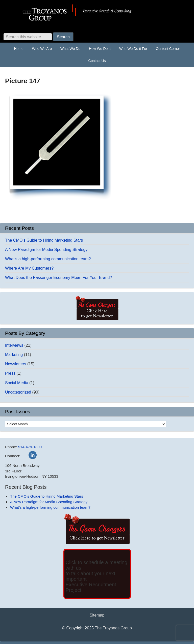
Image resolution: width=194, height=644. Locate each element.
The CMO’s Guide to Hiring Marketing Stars (44, 240)
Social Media (17, 383)
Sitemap (97, 615)
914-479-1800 (30, 447)
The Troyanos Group (97, 13)
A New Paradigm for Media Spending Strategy (46, 250)
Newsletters (16, 364)
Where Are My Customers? (29, 268)
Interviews (14, 345)
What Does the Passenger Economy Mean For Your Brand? (58, 278)
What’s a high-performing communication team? (48, 259)
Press (10, 373)
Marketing (14, 355)
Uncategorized (18, 392)
